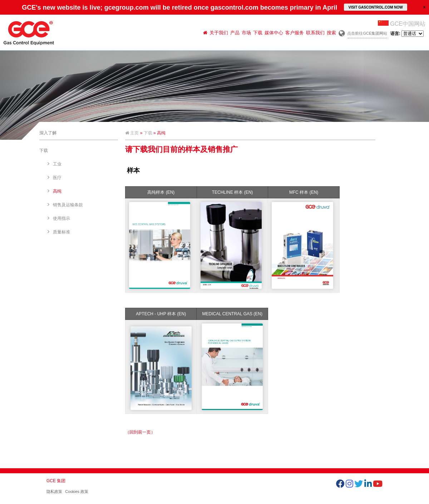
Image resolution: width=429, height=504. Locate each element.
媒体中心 (274, 33)
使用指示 (61, 218)
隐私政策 (54, 491)
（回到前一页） (140, 432)
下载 (258, 33)
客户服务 (295, 33)
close (424, 7)
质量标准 (61, 232)
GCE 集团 (56, 481)
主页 (132, 133)
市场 (246, 33)
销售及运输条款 (68, 205)
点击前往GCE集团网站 (367, 33)
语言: (407, 34)
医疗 (57, 178)
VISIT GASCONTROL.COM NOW (375, 7)
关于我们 (219, 33)
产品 (235, 33)
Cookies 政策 (77, 491)
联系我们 (315, 33)
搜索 (331, 33)
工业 (57, 164)
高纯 (57, 191)
